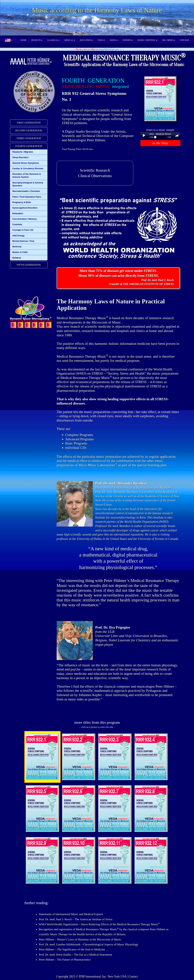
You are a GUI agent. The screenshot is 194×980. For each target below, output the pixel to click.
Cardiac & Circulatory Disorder (28, 168)
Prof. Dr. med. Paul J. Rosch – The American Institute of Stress (76, 919)
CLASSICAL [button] (53, 40)
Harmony (17, 247)
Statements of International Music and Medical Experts (71, 914)
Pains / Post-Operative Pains (27, 197)
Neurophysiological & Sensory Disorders (28, 184)
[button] (9, 40)
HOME (23, 40)
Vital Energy (18, 236)
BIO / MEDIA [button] (169, 40)
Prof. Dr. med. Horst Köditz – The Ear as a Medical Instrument (75, 955)
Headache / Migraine (23, 152)
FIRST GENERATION (29, 123)
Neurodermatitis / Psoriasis (26, 191)
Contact (133, 977)
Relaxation (18, 213)
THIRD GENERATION (29, 138)
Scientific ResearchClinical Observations (95, 173)
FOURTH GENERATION (29, 146)
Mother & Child (20, 252)
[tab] (29, 123)
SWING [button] (114, 40)
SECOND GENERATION (29, 130)
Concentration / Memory (24, 219)
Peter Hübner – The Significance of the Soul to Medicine (72, 949)
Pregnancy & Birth (22, 202)
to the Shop (160, 143)
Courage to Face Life (23, 230)
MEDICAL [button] (70, 40)
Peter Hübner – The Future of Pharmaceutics (65, 960)
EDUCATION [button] (86, 40)
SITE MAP (185, 40)
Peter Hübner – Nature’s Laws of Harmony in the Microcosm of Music (80, 939)
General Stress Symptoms (26, 163)
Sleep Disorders (20, 157)
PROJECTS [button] (37, 40)
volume (177, 135)
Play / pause (144, 135)
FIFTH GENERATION (29, 265)
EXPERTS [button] (128, 40)
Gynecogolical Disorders (25, 208)
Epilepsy (17, 258)
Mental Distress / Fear (23, 241)
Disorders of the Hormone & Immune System (27, 175)
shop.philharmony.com (108, 49)
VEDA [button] (101, 40)
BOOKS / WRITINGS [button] (148, 40)
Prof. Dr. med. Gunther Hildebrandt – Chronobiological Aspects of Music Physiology (89, 944)
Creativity (17, 224)
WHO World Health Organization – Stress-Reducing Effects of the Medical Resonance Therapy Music (99, 924)
